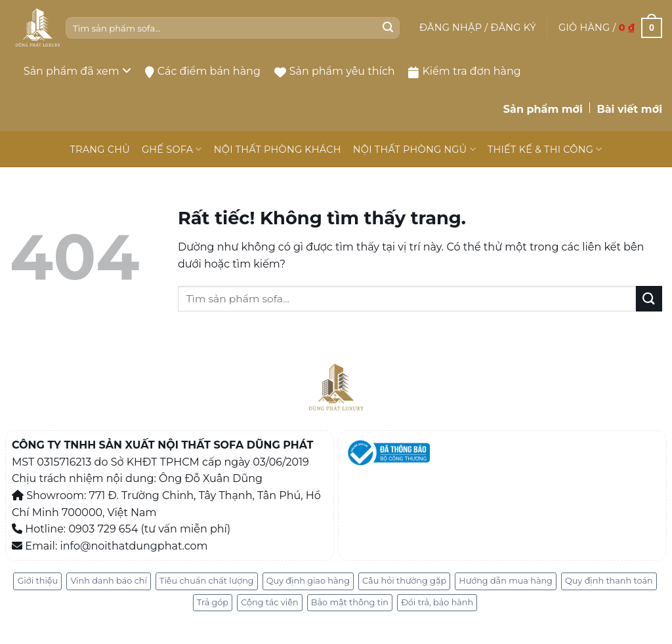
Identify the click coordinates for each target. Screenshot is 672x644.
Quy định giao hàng (308, 581)
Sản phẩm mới (543, 109)
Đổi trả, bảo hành (437, 602)
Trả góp (213, 602)
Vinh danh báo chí (108, 581)
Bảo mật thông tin (350, 602)
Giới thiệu (37, 581)
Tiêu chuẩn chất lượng (207, 581)
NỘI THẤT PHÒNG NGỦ (414, 149)
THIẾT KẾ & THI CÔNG (545, 149)
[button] (478, 28)
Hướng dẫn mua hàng (506, 581)
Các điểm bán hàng (203, 71)
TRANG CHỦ (99, 150)
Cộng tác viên (269, 602)
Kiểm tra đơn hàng (464, 71)
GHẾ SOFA (172, 149)
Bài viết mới (629, 109)
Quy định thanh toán (609, 581)
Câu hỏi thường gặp (404, 581)
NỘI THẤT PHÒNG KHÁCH (278, 150)
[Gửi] (388, 28)
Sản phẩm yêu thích (335, 71)
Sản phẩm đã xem (77, 71)
